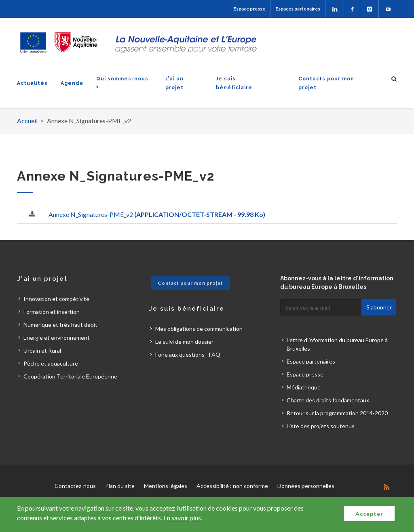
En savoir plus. (183, 518)
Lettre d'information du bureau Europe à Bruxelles (337, 344)
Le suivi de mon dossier (184, 342)
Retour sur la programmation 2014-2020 (337, 413)
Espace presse (249, 9)
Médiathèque (304, 387)
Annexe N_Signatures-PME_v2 (157, 214)
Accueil (27, 121)
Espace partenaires (311, 361)
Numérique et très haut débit (60, 325)
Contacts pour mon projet (326, 83)
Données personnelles (306, 486)
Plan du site (120, 486)
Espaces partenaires (298, 9)
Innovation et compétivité (56, 299)
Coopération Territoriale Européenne (70, 376)
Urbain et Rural (42, 350)
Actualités (32, 83)
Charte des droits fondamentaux (328, 400)
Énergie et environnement (57, 337)
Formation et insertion (52, 312)
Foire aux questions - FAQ (188, 354)
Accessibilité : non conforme (232, 486)
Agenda (72, 83)
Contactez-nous (75, 486)
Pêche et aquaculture (51, 363)
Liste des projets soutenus (321, 426)
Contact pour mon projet (190, 283)
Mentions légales (166, 486)
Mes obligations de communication (199, 329)
